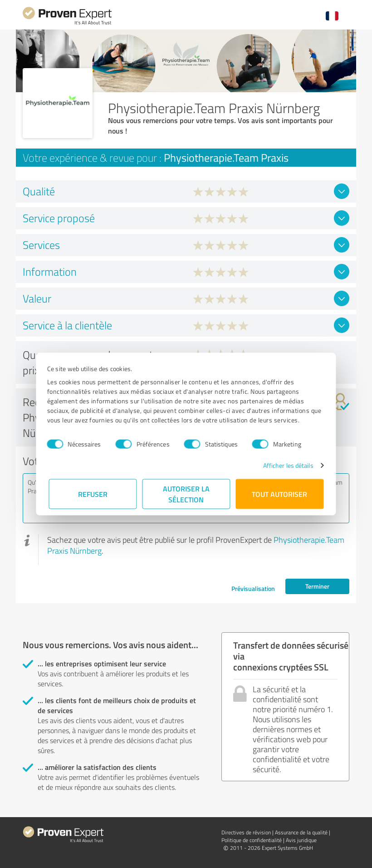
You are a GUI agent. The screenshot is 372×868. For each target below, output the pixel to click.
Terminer (317, 586)
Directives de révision (246, 832)
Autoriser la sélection (186, 494)
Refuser (93, 494)
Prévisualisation (253, 588)
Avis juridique (301, 840)
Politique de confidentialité (252, 840)
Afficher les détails (286, 465)
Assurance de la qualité (301, 832)
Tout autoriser (279, 494)
